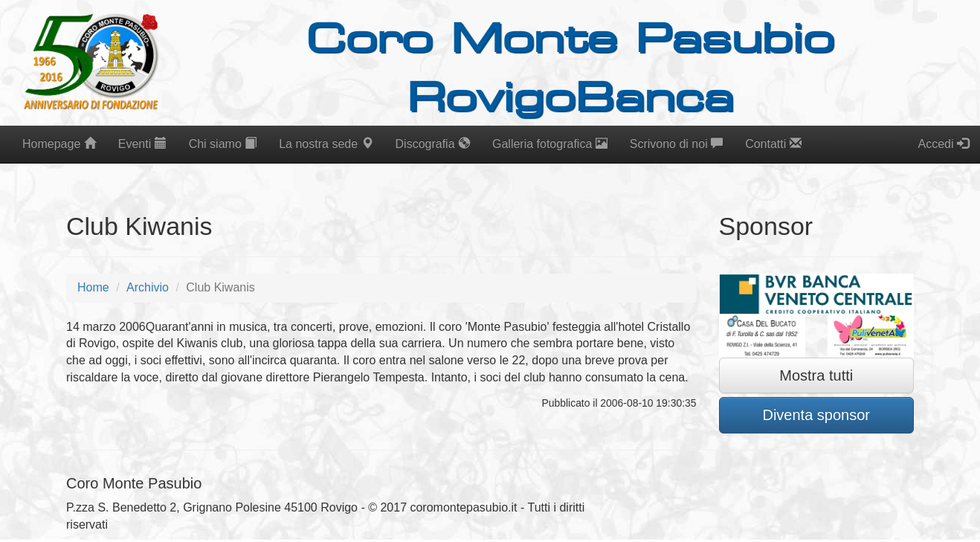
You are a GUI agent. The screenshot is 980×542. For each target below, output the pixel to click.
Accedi (944, 144)
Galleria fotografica (550, 144)
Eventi (142, 144)
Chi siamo (223, 144)
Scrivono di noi (676, 144)
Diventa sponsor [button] (816, 415)
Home (93, 287)
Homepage (59, 144)
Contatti (773, 144)
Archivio (148, 287)
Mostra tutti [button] (816, 375)
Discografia (433, 144)
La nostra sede (326, 144)
